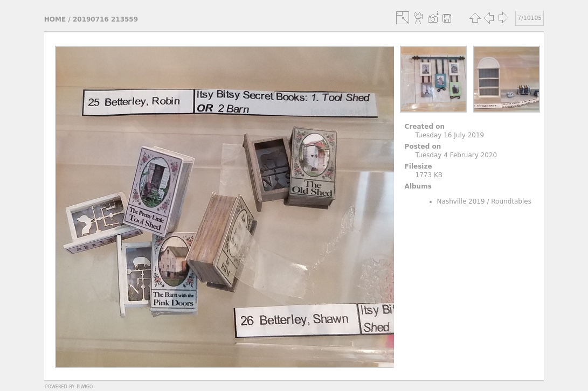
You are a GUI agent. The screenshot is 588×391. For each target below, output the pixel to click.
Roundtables (511, 201)
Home (55, 19)
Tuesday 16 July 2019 (450, 135)
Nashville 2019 (461, 201)
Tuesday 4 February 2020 (456, 155)
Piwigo (85, 386)
